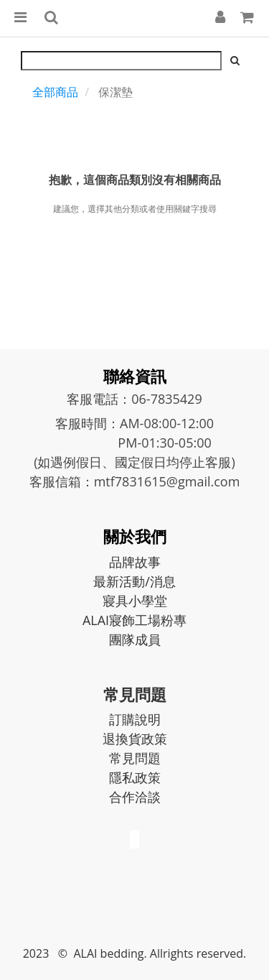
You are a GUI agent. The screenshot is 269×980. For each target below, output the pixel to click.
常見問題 (135, 758)
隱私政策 (135, 777)
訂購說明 (135, 719)
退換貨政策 (135, 739)
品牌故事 (135, 562)
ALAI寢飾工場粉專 (134, 620)
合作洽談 (135, 797)
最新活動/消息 (134, 581)
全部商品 (55, 92)
